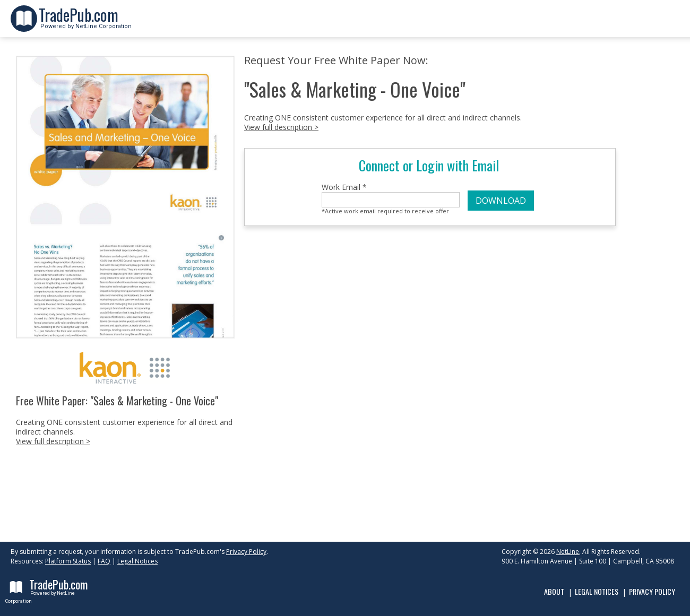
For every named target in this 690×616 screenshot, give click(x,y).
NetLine (568, 552)
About (554, 591)
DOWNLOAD (501, 201)
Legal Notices (137, 561)
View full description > (53, 441)
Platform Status (68, 561)
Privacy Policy (246, 552)
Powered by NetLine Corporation (85, 23)
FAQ (104, 561)
